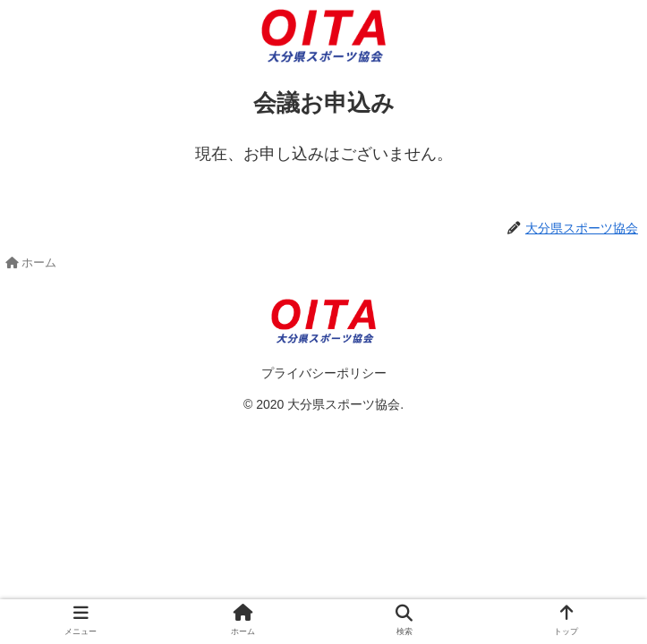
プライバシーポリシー (324, 373)
